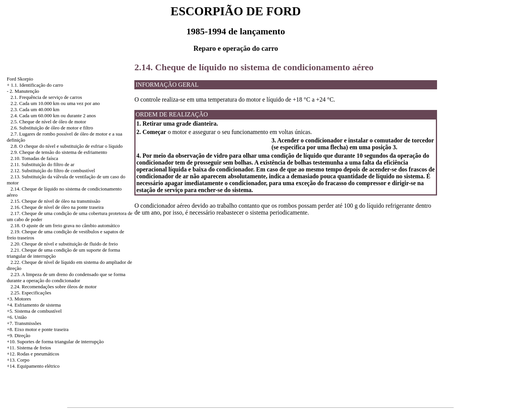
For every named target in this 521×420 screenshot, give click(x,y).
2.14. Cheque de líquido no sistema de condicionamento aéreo (254, 67)
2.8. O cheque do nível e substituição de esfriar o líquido (67, 146)
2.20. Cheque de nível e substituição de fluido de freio (64, 244)
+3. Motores (19, 299)
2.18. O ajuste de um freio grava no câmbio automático (65, 225)
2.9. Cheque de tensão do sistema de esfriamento (59, 152)
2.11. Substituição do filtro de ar (43, 164)
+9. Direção (19, 335)
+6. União (17, 317)
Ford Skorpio (20, 79)
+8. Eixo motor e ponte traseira (38, 329)
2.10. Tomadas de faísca (35, 158)
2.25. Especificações (31, 293)
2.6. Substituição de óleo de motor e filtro (52, 128)
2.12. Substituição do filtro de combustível (53, 170)
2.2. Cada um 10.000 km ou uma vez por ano (55, 103)
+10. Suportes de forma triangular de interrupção (55, 342)
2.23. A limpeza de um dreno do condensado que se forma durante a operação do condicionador (66, 277)
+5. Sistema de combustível (34, 311)
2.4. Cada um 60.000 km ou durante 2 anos (53, 115)
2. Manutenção (24, 91)
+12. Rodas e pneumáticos (33, 354)
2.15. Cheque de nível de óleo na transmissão (56, 201)
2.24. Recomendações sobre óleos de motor (54, 287)
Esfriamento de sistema (38, 305)
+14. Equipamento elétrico (33, 366)
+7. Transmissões (24, 323)
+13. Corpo (18, 360)
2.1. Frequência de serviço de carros (46, 97)
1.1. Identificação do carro (37, 85)
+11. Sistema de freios (29, 348)
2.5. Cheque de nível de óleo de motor (48, 122)
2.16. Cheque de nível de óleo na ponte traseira (57, 207)
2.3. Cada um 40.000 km (35, 109)
